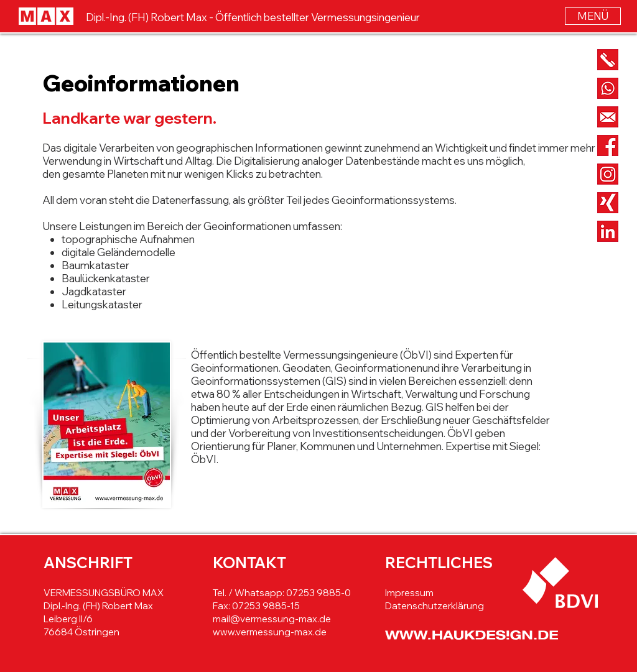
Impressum (409, 593)
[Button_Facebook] (608, 145)
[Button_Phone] (608, 60)
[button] (593, 16)
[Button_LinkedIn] (608, 231)
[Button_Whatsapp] (608, 88)
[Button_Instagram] (608, 174)
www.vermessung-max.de (270, 632)
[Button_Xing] (608, 203)
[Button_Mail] (608, 117)
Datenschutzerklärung (435, 606)
